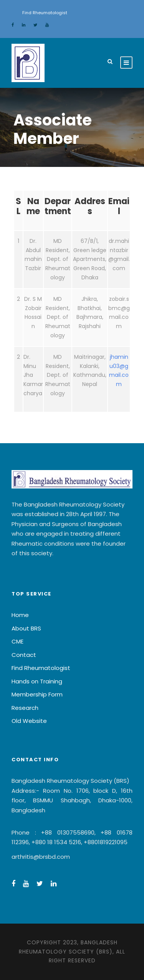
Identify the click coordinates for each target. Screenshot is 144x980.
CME (17, 641)
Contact (24, 655)
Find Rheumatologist (45, 13)
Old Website (29, 721)
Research (25, 708)
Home (20, 615)
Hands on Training (37, 681)
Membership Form (37, 694)
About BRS (26, 628)
